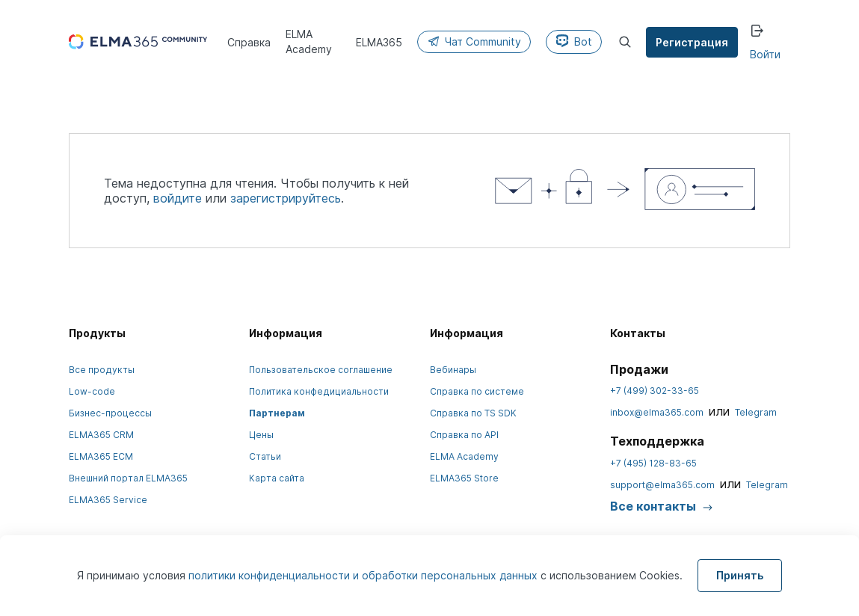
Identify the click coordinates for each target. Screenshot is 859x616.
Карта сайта (277, 478)
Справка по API (464, 435)
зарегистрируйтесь (286, 198)
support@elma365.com (662, 485)
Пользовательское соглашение (321, 370)
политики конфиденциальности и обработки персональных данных (364, 575)
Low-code (92, 391)
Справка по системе (477, 391)
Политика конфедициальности (319, 391)
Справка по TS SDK (473, 413)
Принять (740, 575)
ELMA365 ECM (101, 456)
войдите (178, 198)
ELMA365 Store (464, 478)
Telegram (756, 412)
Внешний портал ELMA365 (128, 478)
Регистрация (692, 42)
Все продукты (102, 370)
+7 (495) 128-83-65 (653, 463)
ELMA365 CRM (101, 435)
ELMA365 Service (108, 500)
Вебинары (453, 370)
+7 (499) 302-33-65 (655, 391)
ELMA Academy (464, 456)
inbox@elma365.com (657, 412)
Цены (261, 435)
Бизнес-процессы (110, 413)
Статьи (265, 456)
